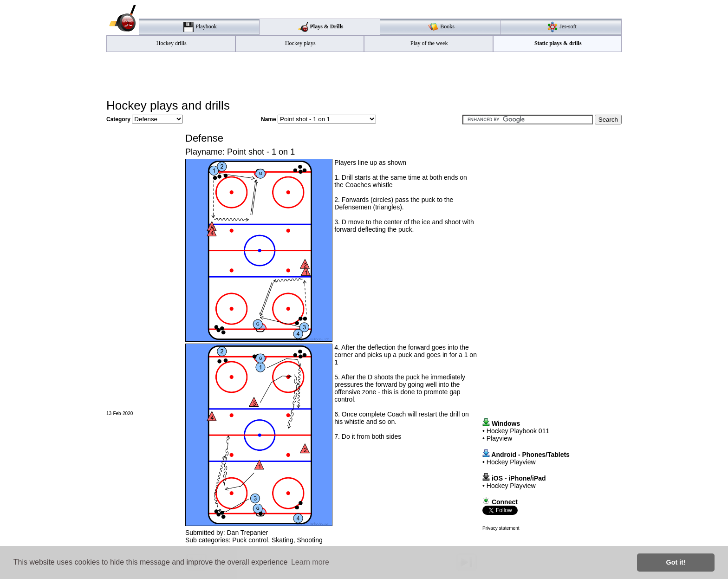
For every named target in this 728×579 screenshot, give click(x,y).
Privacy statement (501, 528)
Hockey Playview (511, 462)
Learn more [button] (310, 562)
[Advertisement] (364, 75)
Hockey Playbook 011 (518, 431)
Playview (499, 438)
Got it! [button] (676, 562)
